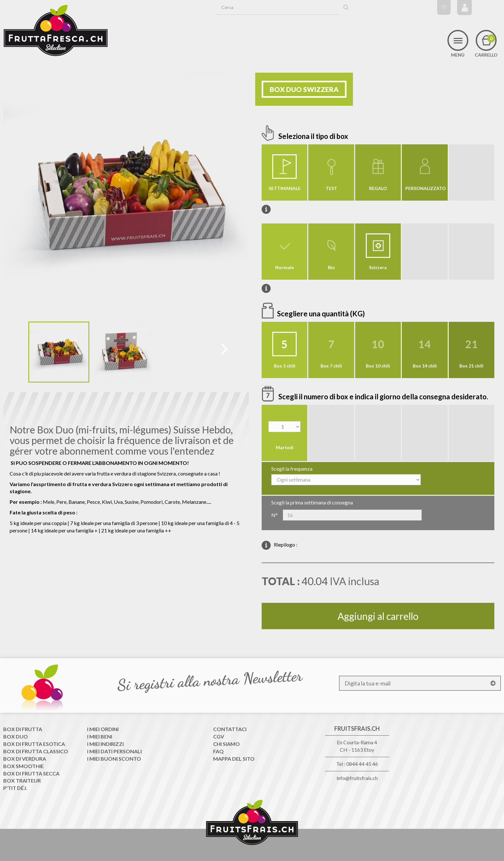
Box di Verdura (25, 759)
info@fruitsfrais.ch (357, 778)
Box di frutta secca (31, 773)
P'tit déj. (15, 788)
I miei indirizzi (105, 744)
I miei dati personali (114, 751)
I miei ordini (103, 729)
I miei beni (100, 736)
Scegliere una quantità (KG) (322, 314)
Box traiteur (22, 780)
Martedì (285, 447)
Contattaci (230, 729)
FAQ (218, 751)
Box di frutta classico (36, 751)
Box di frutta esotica (34, 744)
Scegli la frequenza (292, 469)
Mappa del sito (234, 759)
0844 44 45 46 (362, 764)
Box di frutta (23, 729)
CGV (219, 736)
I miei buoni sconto (114, 759)
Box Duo (16, 736)
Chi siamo (226, 744)
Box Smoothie (23, 766)
